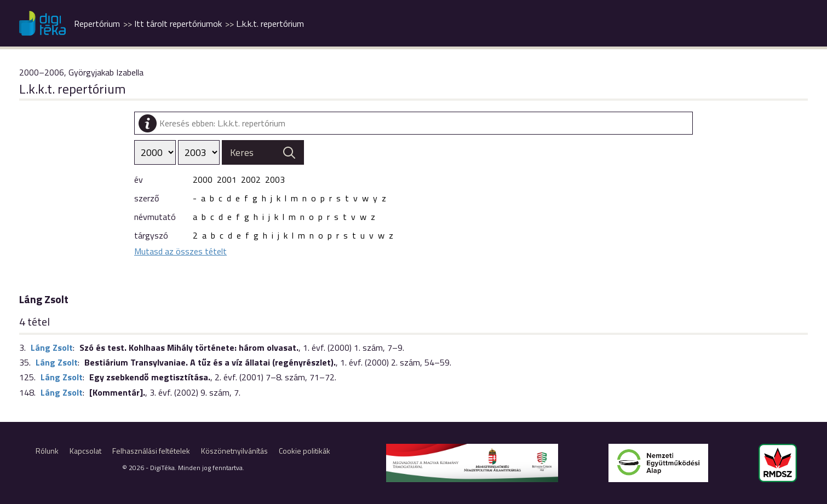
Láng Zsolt (52, 347)
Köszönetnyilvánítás (234, 451)
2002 (251, 179)
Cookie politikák (305, 451)
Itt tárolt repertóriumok (178, 24)
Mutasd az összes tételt (180, 251)
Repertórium (97, 24)
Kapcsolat (85, 451)
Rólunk (47, 451)
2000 (203, 179)
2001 (227, 179)
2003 (275, 179)
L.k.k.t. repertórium (270, 24)
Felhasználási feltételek (151, 451)
